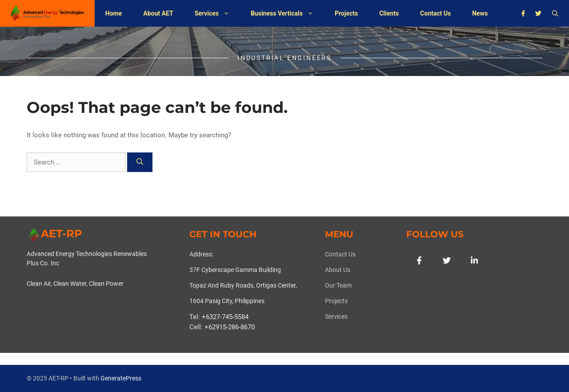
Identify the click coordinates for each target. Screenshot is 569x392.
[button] (555, 13)
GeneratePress (121, 378)
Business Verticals (287, 13)
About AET (158, 13)
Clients (389, 13)
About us (338, 270)
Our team (338, 285)
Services (217, 13)
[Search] (140, 162)
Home (114, 13)
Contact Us (435, 13)
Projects (346, 13)
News (480, 13)
